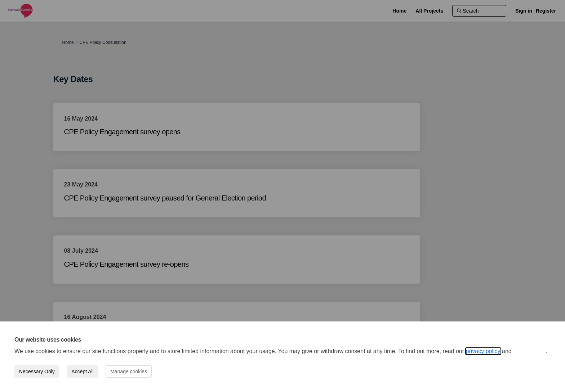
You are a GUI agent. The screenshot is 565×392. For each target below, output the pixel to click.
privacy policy (483, 351)
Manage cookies (129, 371)
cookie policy (529, 351)
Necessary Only (37, 371)
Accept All (82, 371)
